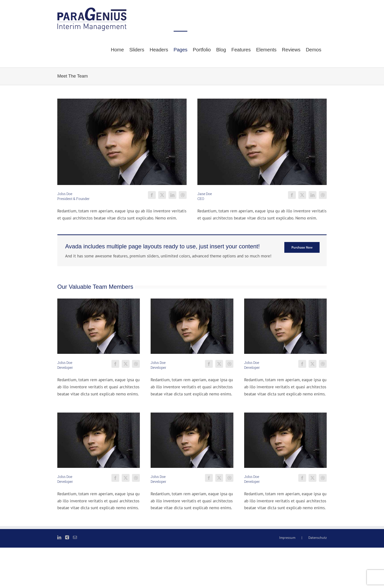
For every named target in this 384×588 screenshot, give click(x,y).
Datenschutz (318, 538)
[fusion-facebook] (152, 195)
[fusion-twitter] (162, 195)
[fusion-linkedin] (172, 195)
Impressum (287, 538)
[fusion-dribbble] (183, 195)
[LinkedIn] (59, 537)
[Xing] (67, 537)
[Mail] (75, 537)
